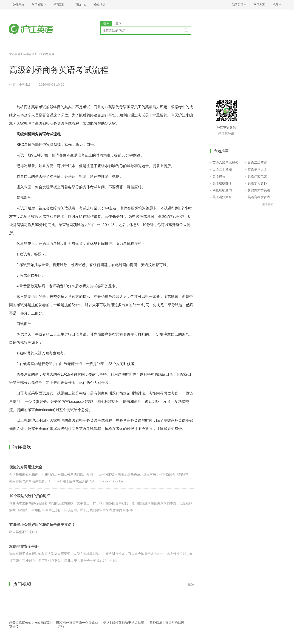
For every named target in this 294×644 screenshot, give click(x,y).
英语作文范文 (257, 176)
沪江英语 (15, 54)
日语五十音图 (222, 169)
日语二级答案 (257, 162)
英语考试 (29, 54)
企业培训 (100, 5)
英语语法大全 (222, 197)
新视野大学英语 (259, 190)
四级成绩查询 (222, 190)
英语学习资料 (257, 183)
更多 (191, 584)
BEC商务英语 (46, 54)
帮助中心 (81, 5)
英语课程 (219, 176)
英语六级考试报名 (225, 162)
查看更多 (268, 205)
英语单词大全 (257, 169)
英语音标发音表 (259, 197)
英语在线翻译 (222, 183)
